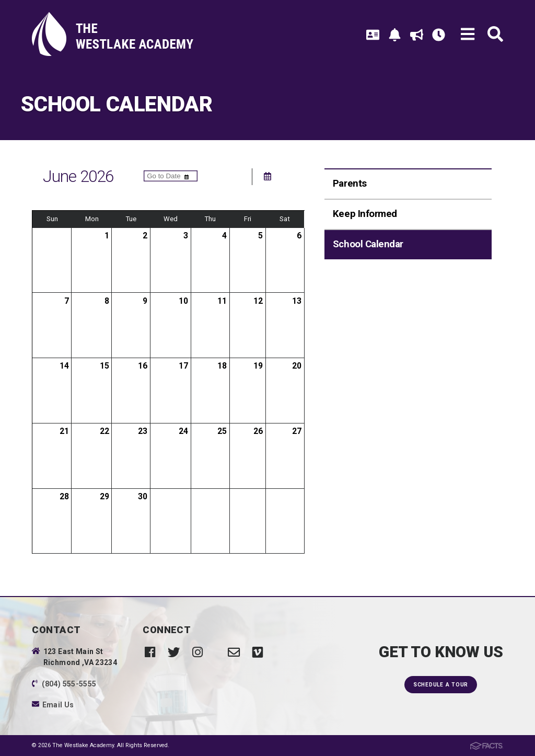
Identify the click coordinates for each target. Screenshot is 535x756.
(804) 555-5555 (69, 684)
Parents (350, 184)
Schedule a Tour (441, 685)
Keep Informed (365, 214)
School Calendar (368, 244)
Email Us (58, 705)
